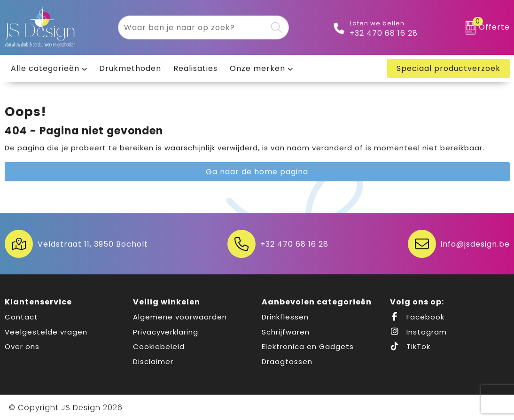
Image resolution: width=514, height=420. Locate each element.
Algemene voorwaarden (180, 317)
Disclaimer (153, 362)
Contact (21, 317)
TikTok (410, 346)
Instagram (418, 332)
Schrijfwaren (286, 332)
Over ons (22, 346)
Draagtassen (287, 362)
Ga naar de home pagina (257, 172)
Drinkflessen (285, 317)
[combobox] (193, 27)
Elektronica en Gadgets (308, 346)
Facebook (417, 317)
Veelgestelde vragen (46, 332)
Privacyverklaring (166, 332)
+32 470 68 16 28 (384, 33)
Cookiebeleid (159, 346)
